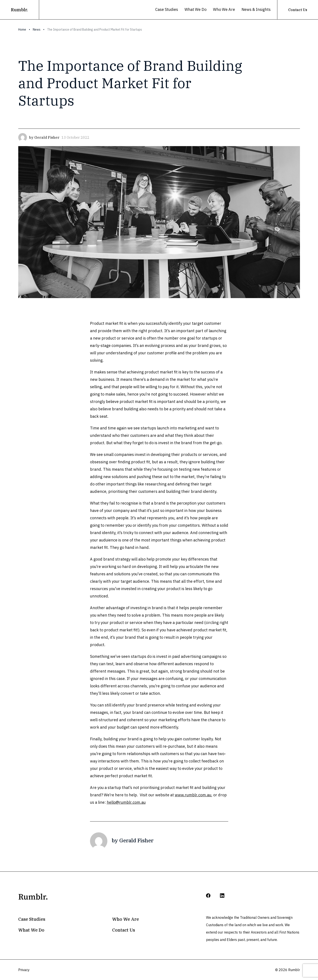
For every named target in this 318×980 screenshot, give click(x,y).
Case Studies (167, 9)
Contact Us (298, 10)
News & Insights (256, 9)
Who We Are (224, 9)
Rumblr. (19, 10)
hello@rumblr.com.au (126, 802)
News (37, 30)
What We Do (196, 9)
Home (22, 30)
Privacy (24, 970)
